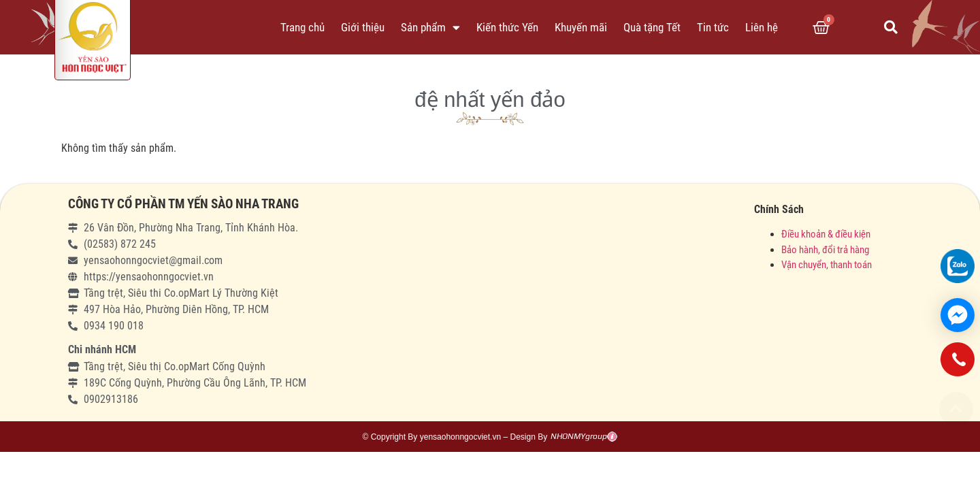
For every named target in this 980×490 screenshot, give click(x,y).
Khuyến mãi (581, 27)
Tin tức (713, 27)
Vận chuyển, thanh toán (827, 265)
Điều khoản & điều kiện (826, 234)
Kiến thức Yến (507, 27)
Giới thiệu (363, 27)
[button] (956, 409)
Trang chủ (303, 27)
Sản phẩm (430, 28)
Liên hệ (762, 27)
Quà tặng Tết (652, 27)
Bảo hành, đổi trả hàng (825, 250)
